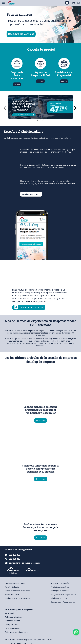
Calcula (17, 84)
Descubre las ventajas (21, 34)
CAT (73, 3)
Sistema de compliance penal (17, 632)
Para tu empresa (12, 594)
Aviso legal (9, 613)
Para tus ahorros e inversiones (17, 591)
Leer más (41, 420)
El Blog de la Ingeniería (60, 591)
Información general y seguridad (20, 609)
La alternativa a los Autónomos (17, 598)
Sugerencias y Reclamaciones (63, 602)
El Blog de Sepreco (59, 598)
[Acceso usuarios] (67, 3)
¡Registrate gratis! (31, 194)
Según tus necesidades (15, 583)
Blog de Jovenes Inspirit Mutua (64, 594)
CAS (78, 3)
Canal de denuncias (13, 628)
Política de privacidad (13, 617)
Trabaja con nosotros (60, 587)
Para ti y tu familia (12, 587)
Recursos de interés (60, 583)
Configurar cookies (12, 624)
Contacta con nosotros (32, 307)
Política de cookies (12, 621)
